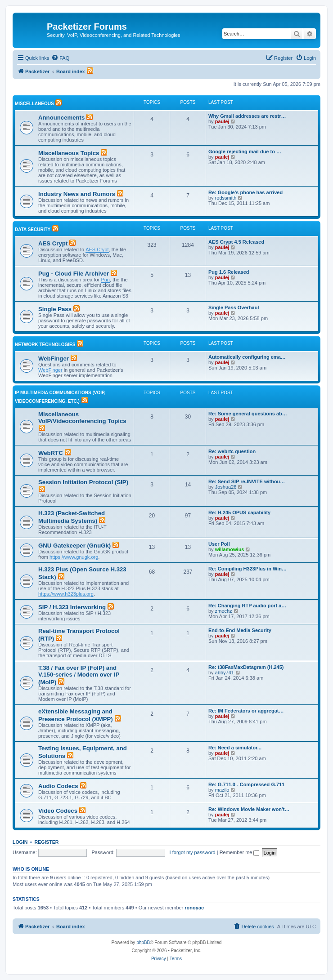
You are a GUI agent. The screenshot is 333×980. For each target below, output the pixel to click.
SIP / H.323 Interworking (72, 607)
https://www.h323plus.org (66, 594)
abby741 (225, 673)
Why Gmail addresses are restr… (247, 116)
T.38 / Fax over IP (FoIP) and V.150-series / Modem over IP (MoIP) (79, 675)
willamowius (230, 549)
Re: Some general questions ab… (248, 414)
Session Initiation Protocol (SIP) (83, 482)
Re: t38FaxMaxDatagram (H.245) (246, 667)
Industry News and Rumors (77, 194)
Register (47, 842)
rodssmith (226, 198)
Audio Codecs (58, 786)
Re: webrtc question (232, 451)
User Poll (219, 544)
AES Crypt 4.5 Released (236, 242)
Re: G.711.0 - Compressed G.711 (246, 784)
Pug (105, 280)
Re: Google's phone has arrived (245, 192)
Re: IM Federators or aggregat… (246, 711)
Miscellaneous (34, 104)
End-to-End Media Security (240, 630)
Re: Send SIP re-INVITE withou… (247, 481)
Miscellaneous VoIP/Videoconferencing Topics (82, 418)
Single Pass (55, 309)
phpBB (143, 942)
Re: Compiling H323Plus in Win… (247, 569)
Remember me (240, 852)
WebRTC (51, 453)
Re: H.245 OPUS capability (239, 512)
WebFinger (54, 359)
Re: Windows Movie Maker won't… (249, 809)
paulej (222, 121)
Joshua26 (226, 487)
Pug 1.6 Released (229, 272)
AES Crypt (53, 243)
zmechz (224, 611)
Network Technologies (45, 345)
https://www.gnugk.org (74, 557)
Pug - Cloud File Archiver (74, 274)
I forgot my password (193, 852)
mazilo (222, 790)
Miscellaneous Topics (69, 153)
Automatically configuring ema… (247, 357)
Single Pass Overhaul (234, 307)
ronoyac (194, 908)
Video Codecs (58, 811)
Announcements (61, 118)
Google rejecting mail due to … (245, 151)
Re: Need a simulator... (235, 748)
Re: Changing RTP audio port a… (247, 606)
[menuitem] (60, 58)
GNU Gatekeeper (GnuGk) (74, 546)
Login (20, 842)
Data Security (33, 229)
